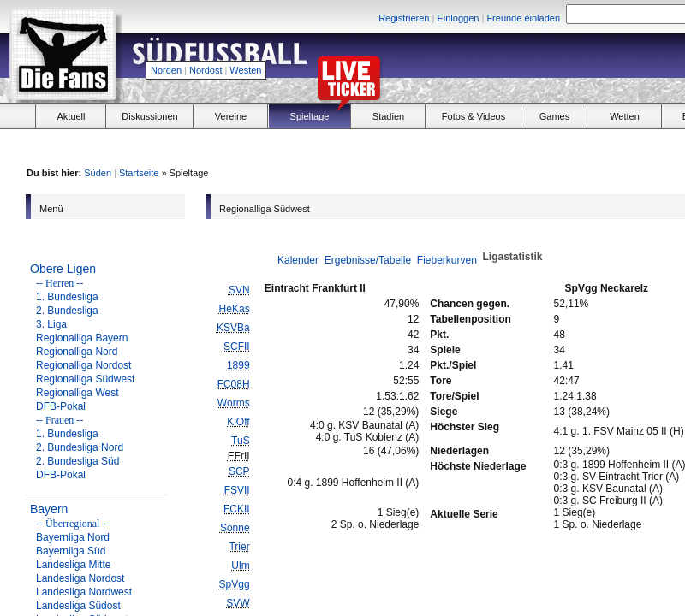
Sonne (235, 528)
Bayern (49, 509)
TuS (241, 441)
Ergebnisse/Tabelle (368, 260)
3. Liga (51, 324)
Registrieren (404, 18)
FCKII (237, 509)
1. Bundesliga (67, 297)
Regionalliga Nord (77, 352)
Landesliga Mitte (73, 565)
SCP (239, 471)
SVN (239, 290)
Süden (98, 173)
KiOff (238, 422)
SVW (238, 603)
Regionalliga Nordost (83, 365)
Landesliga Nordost (80, 578)
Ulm (240, 566)
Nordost (206, 70)
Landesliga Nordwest (84, 592)
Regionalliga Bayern (82, 338)
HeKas (235, 309)
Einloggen (458, 18)
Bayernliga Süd (71, 551)
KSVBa (233, 328)
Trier (239, 547)
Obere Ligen (63, 269)
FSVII (237, 490)
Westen (245, 70)
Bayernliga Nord (73, 537)
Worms (234, 403)
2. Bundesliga (67, 311)
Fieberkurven (447, 260)
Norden (166, 70)
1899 (238, 365)
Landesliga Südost (78, 606)
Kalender (298, 260)
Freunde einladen (523, 18)
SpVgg (235, 584)
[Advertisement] (553, 146)
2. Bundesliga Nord (80, 447)
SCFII (237, 346)
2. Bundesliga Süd (77, 461)
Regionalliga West (77, 393)
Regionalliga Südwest (85, 379)
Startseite (139, 173)
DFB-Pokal (61, 406)
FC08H (234, 384)
